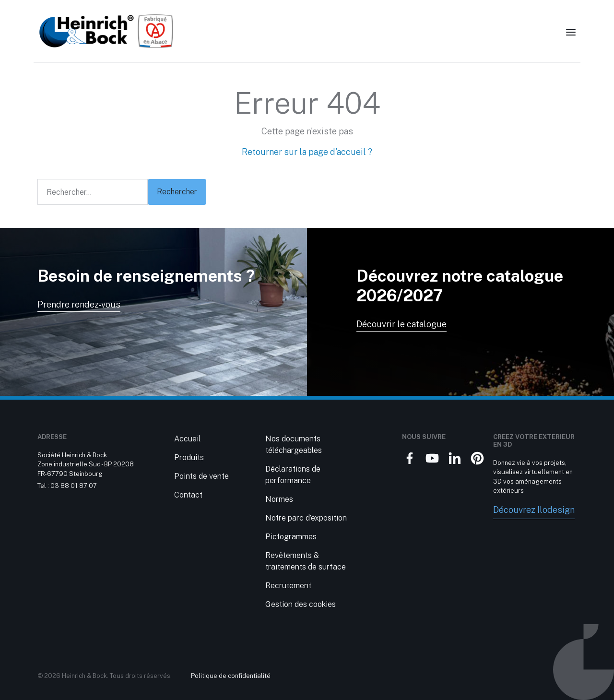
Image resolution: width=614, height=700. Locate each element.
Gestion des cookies (301, 604)
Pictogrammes (291, 537)
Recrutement (288, 586)
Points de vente (201, 476)
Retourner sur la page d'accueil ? (307, 152)
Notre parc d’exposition (306, 518)
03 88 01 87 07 (74, 486)
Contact (188, 495)
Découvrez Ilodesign (534, 510)
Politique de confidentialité (231, 676)
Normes (279, 499)
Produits (189, 457)
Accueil (187, 439)
